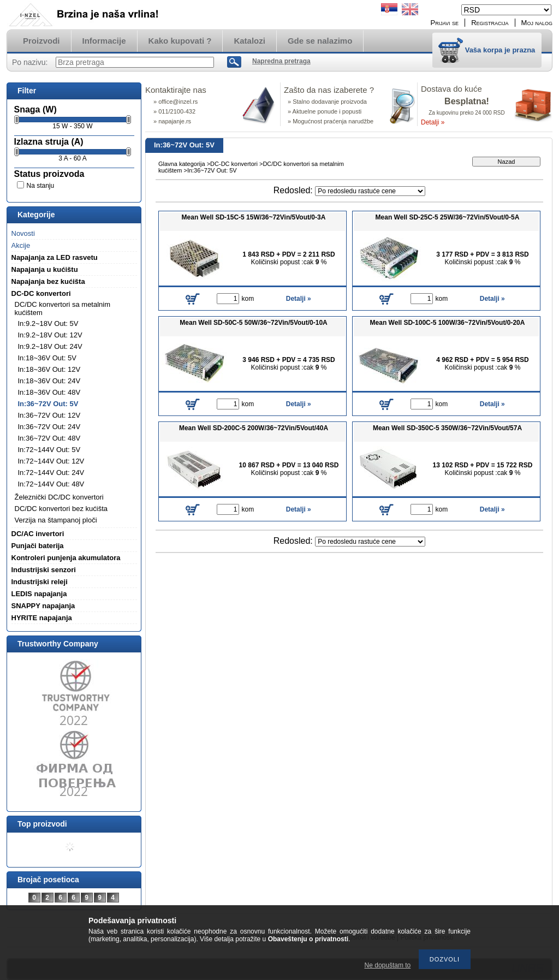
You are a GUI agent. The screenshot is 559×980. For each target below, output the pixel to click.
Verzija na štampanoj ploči (56, 520)
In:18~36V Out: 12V (49, 369)
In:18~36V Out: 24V (49, 381)
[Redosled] (370, 191)
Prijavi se (445, 23)
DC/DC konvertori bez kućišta (61, 509)
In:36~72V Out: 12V (49, 415)
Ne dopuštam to (388, 965)
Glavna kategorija (182, 164)
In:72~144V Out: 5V (49, 450)
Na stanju (41, 186)
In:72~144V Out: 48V (51, 484)
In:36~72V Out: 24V (49, 427)
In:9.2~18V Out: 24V (50, 346)
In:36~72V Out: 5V (48, 404)
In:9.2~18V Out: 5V (48, 323)
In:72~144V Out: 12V (51, 461)
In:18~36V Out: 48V (49, 392)
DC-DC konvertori (234, 164)
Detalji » (433, 122)
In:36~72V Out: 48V (49, 438)
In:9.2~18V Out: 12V (50, 335)
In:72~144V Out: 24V (51, 473)
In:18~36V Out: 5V (47, 358)
